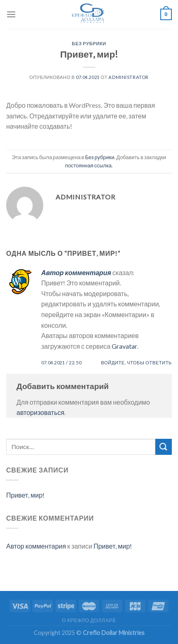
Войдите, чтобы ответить (136, 363)
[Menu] (11, 14)
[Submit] (164, 447)
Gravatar (124, 346)
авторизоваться (40, 412)
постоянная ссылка (88, 165)
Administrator (128, 77)
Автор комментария (76, 272)
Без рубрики (89, 43)
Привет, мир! (25, 495)
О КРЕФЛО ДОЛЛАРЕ (89, 620)
